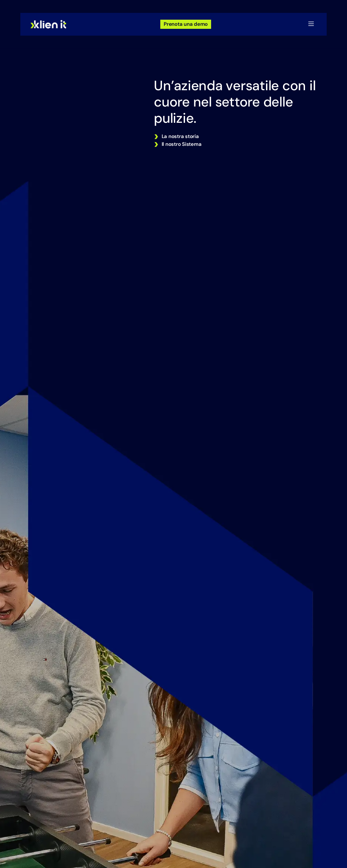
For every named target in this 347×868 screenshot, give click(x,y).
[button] (311, 24)
